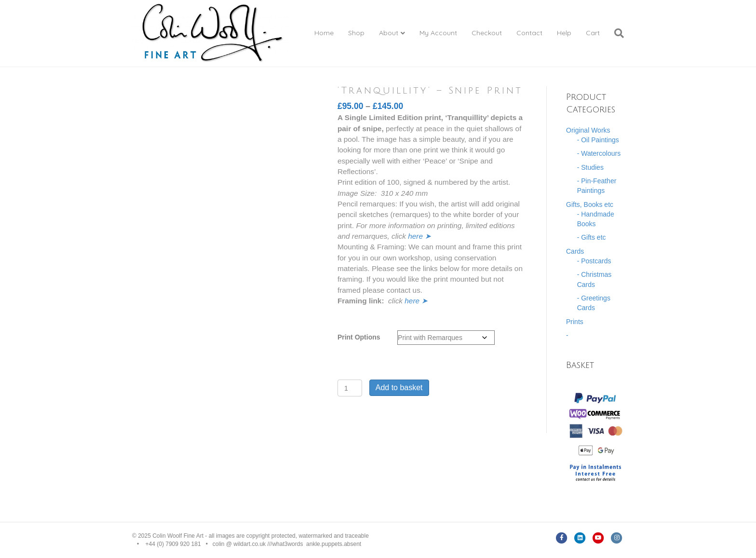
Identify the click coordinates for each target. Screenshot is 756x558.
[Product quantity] (350, 388)
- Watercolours (599, 153)
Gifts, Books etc (590, 204)
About (389, 33)
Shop (356, 33)
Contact (529, 33)
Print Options (359, 337)
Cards (575, 251)
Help (564, 33)
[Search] (615, 33)
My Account (438, 33)
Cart (593, 33)
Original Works (588, 130)
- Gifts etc (592, 237)
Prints (575, 322)
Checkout (487, 33)
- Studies (590, 167)
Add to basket (399, 388)
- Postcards (594, 261)
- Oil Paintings (598, 140)
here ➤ (419, 236)
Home (324, 33)
